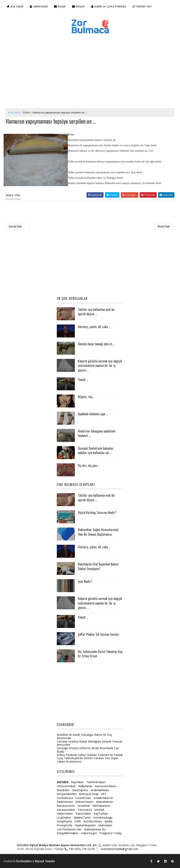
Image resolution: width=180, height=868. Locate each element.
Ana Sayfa (15, 6)
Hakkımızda (39, 6)
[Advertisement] (90, 78)
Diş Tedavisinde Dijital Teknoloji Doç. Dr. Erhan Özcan (100, 654)
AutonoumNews (106, 786)
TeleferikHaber (96, 782)
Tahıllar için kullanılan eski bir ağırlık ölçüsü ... (96, 312)
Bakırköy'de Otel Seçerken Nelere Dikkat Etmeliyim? (98, 566)
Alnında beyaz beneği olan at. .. (96, 344)
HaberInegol (89, 833)
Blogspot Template (45, 861)
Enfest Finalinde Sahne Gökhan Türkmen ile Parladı (90, 755)
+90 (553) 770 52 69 (82, 849)
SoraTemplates (24, 861)
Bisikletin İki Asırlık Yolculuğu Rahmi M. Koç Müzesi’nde (84, 736)
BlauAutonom (66, 806)
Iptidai (108, 821)
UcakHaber (64, 817)
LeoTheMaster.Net (69, 829)
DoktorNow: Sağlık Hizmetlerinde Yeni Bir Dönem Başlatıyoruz (98, 532)
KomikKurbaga (103, 817)
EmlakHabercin (104, 798)
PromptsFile (65, 825)
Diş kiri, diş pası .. (89, 466)
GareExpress (80, 790)
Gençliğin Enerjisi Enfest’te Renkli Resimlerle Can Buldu (88, 750)
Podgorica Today (110, 833)
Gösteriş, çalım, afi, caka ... (94, 327)
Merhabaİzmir (101, 806)
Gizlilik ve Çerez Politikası (109, 6)
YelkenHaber (65, 813)
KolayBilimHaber (68, 833)
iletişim (78, 6)
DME (78, 821)
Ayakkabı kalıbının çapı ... (93, 414)
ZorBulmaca (65, 798)
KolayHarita (64, 821)
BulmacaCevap (89, 794)
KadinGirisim (65, 802)
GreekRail (84, 806)
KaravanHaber (66, 810)
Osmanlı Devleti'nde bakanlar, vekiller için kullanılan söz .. (96, 451)
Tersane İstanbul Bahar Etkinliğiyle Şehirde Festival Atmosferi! (89, 743)
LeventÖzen (83, 798)
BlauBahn (63, 790)
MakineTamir (82, 817)
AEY (104, 794)
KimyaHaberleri (67, 794)
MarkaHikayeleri (85, 825)
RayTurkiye (101, 813)
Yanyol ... (83, 379)
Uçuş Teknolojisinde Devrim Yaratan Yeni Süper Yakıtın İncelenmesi (88, 760)
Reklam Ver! (142, 6)
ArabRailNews (100, 790)
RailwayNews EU (95, 829)
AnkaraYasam (84, 802)
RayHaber (77, 782)
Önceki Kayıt (164, 226)
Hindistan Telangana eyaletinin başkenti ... (97, 433)
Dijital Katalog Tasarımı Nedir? (97, 513)
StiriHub (99, 810)
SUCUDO (63, 782)
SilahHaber (105, 825)
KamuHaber (83, 813)
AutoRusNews (93, 821)
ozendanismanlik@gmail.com (119, 849)
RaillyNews (85, 786)
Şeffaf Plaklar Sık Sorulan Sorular (99, 634)
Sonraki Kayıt (15, 226)
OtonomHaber (66, 786)
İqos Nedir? (85, 581)
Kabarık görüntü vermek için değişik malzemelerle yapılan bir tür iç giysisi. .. (100, 366)
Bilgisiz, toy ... (86, 397)
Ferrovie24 (85, 810)
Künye (60, 6)
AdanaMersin (104, 802)
